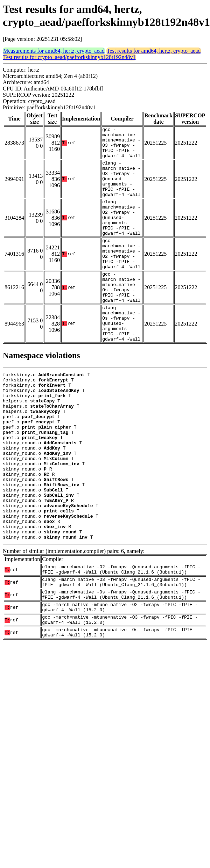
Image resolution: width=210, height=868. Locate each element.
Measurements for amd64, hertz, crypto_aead (54, 51)
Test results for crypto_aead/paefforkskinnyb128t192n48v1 (69, 57)
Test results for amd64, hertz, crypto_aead (154, 51)
